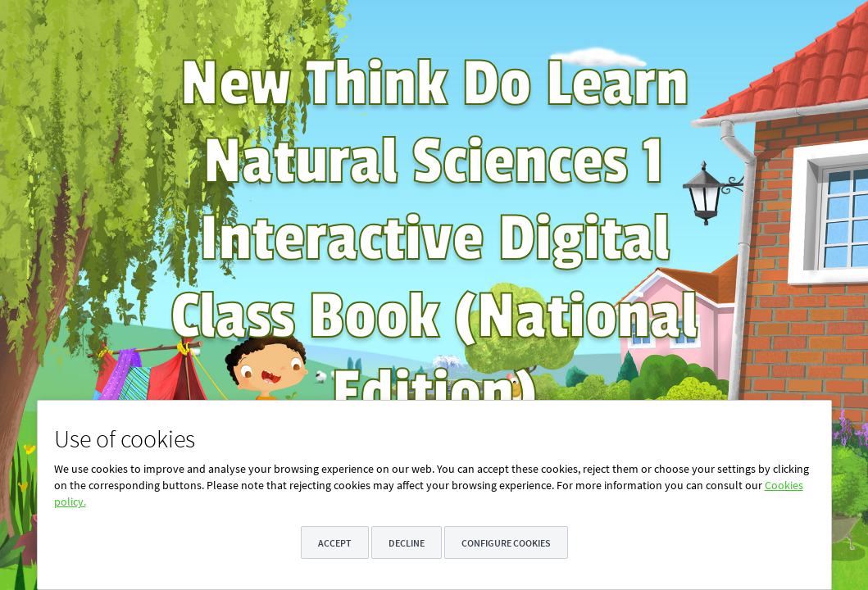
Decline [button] (407, 543)
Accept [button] (335, 543)
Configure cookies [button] (506, 543)
